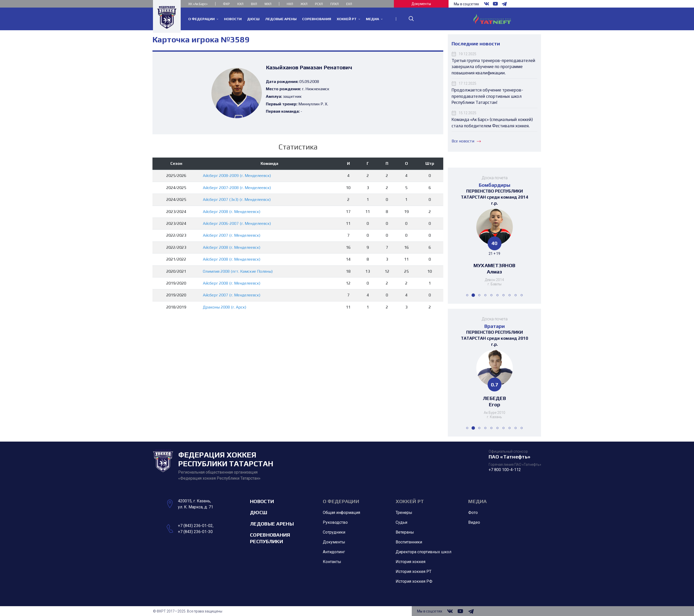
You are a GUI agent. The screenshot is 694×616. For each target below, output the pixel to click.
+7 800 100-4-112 (505, 470)
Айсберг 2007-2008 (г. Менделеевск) (237, 188)
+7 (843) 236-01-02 (195, 526)
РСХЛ (319, 4)
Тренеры (404, 513)
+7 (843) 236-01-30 (195, 532)
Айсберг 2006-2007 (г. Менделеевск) (237, 223)
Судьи (401, 523)
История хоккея (411, 562)
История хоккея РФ (414, 582)
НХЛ (290, 4)
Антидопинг (334, 552)
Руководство (335, 523)
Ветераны (405, 532)
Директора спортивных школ (423, 552)
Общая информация (341, 513)
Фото (473, 513)
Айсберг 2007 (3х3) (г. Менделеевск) (237, 199)
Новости (262, 501)
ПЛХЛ (335, 4)
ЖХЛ (304, 4)
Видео (474, 523)
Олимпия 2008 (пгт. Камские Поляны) (238, 271)
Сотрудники (334, 532)
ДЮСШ (259, 513)
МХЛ (268, 4)
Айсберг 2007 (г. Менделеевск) (232, 235)
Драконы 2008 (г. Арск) (225, 307)
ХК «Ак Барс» (198, 4)
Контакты (332, 562)
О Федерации (341, 501)
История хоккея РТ (414, 572)
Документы (421, 4)
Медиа (478, 501)
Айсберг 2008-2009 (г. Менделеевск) (237, 176)
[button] (467, 295)
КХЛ (240, 4)
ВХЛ (254, 4)
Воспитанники (409, 542)
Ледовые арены (272, 524)
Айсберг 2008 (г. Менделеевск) (232, 212)
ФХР (226, 4)
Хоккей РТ (410, 501)
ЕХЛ (349, 4)
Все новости (466, 141)
